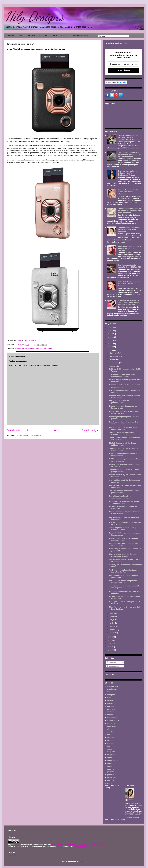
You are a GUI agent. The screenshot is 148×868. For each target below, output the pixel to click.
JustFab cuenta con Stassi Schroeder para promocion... (124, 471)
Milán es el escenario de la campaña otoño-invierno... (124, 576)
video (109, 783)
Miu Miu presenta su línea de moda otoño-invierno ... (123, 428)
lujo (109, 746)
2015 (110, 647)
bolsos (110, 703)
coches (110, 715)
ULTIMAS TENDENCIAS (82, 36)
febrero (113, 630)
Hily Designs (34, 16)
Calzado (110, 706)
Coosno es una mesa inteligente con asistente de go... (124, 545)
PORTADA (10, 36)
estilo (109, 735)
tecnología (48, 348)
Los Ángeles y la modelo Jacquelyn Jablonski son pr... (123, 423)
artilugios (18, 348)
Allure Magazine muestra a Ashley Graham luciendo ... (123, 529)
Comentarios (113, 666)
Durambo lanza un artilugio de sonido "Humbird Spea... (124, 502)
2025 (110, 331)
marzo (112, 626)
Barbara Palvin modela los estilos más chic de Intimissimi (128, 192)
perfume (110, 772)
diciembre (114, 353)
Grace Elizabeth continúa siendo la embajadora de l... (123, 455)
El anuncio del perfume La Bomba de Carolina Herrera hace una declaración (129, 303)
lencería (110, 743)
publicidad (39, 348)
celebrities (111, 712)
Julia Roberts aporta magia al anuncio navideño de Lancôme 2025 (129, 248)
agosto (113, 366)
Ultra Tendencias (30, 341)
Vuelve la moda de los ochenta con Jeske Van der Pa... (123, 571)
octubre (113, 360)
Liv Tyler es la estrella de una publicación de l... (121, 402)
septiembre (114, 363)
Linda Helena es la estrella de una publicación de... (123, 444)
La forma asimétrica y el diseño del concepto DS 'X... (123, 508)
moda (109, 757)
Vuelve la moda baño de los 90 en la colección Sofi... (123, 449)
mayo (112, 620)
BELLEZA (65, 36)
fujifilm (19, 341)
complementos (113, 720)
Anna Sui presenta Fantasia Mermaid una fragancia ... (124, 587)
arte (109, 692)
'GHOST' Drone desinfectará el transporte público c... (121, 434)
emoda (110, 732)
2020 (110, 347)
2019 (110, 350)
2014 (110, 650)
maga (109, 749)
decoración (112, 726)
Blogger (82, 861)
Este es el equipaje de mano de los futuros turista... (123, 407)
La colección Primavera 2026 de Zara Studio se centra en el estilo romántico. (130, 211)
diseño (25, 348)
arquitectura (112, 689)
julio (112, 613)
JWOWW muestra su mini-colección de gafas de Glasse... (125, 492)
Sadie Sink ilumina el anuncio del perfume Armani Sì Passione (130, 284)
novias (110, 766)
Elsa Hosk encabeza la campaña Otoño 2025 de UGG (130, 266)
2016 (110, 643)
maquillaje (111, 755)
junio (112, 616)
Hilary (130, 800)
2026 (110, 327)
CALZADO (43, 36)
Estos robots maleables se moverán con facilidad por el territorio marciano (129, 154)
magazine (111, 752)
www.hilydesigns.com (85, 846)
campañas (111, 709)
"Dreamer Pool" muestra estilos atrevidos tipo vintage (122, 375)
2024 (110, 334)
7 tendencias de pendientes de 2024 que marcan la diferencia (129, 229)
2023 (110, 337)
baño (109, 698)
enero (112, 633)
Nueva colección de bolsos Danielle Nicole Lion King (123, 412)
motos (110, 763)
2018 (110, 637)
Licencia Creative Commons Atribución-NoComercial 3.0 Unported (78, 845)
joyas (109, 740)
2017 (110, 640)
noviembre (114, 356)
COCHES (31, 36)
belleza (110, 700)
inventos (31, 348)
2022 (110, 340)
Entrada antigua (90, 430)
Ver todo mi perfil (132, 818)
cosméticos (112, 723)
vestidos (111, 780)
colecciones (112, 718)
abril (112, 623)
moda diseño (112, 760)
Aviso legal (12, 855)
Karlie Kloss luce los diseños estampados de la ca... (121, 497)
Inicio (55, 430)
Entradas (111, 662)
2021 (110, 344)
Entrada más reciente (18, 430)
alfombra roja (112, 686)
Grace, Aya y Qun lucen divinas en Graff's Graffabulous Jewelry (127, 173)
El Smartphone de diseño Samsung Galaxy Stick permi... (123, 555)
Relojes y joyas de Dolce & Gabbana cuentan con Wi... (124, 539)
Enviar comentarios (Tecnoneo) (29, 435)
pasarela (111, 769)
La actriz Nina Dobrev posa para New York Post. (129, 137)
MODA (21, 36)
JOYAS (54, 36)
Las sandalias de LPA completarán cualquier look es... (123, 582)
